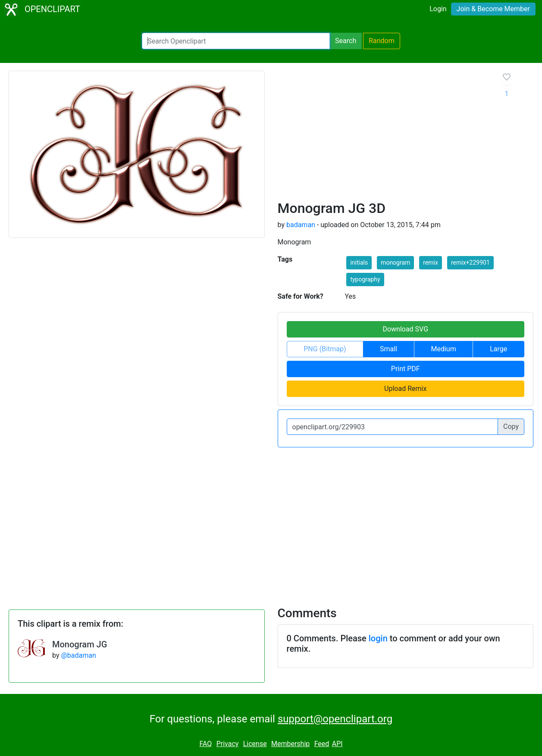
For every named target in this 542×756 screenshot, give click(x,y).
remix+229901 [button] (470, 262)
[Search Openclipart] (236, 41)
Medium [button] (444, 349)
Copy (511, 426)
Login (438, 9)
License (255, 744)
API (337, 744)
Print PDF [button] (406, 369)
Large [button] (498, 349)
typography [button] (365, 279)
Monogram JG (80, 644)
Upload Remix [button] (405, 389)
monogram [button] (395, 262)
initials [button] (359, 262)
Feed (322, 744)
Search (346, 41)
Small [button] (388, 349)
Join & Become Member (493, 9)
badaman (301, 225)
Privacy (228, 744)
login (378, 638)
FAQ (205, 744)
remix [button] (431, 262)
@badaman (78, 655)
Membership (290, 744)
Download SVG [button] (405, 329)
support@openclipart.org (335, 719)
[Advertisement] (383, 135)
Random (382, 41)
